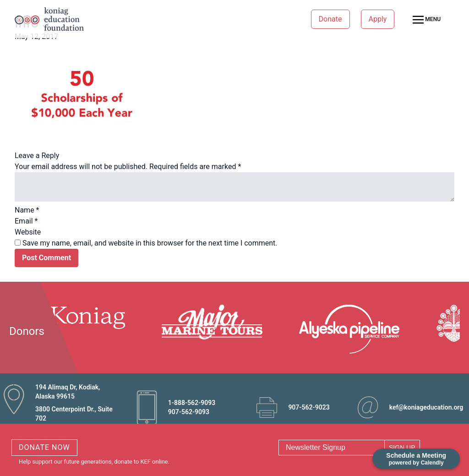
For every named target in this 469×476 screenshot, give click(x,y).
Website (28, 232)
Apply (378, 19)
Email (26, 221)
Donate (330, 19)
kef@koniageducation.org (426, 407)
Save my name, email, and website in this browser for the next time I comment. (150, 243)
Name (27, 210)
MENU (427, 20)
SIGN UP (402, 448)
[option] (77, 317)
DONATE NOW (44, 447)
